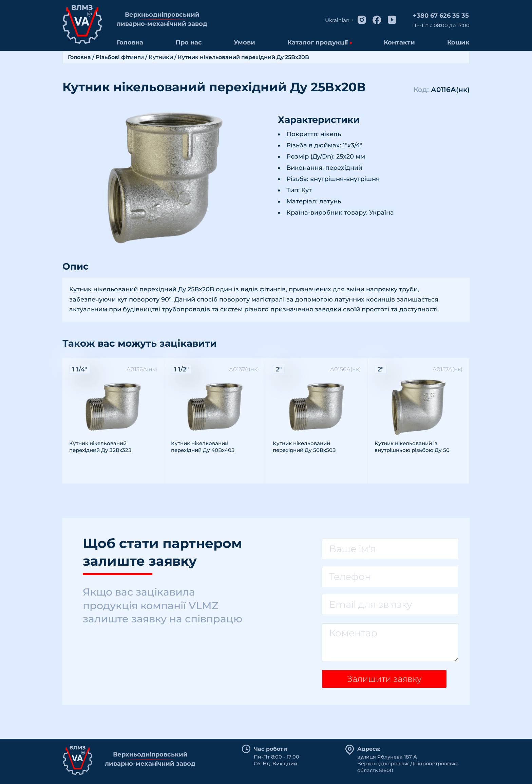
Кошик (458, 42)
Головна (130, 42)
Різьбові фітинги (120, 57)
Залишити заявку (382, 681)
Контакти (399, 42)
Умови (244, 42)
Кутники (161, 57)
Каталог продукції (318, 42)
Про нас (189, 42)
